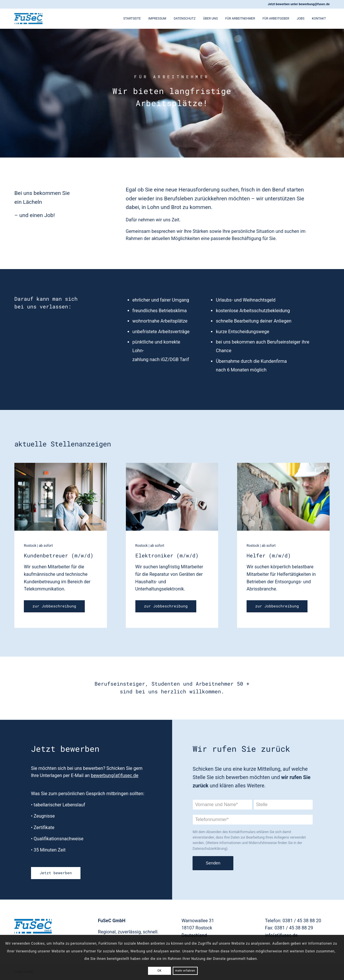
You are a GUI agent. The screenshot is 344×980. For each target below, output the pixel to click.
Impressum (157, 19)
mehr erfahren (185, 971)
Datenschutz (185, 19)
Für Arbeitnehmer (240, 19)
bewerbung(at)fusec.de (115, 775)
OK (159, 971)
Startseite (132, 19)
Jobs (300, 19)
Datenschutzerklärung (209, 849)
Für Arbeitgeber (276, 19)
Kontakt (319, 19)
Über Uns (210, 19)
